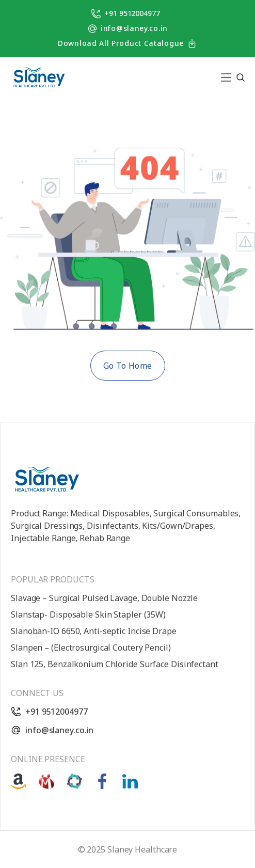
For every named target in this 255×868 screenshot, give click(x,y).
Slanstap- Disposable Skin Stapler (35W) (88, 614)
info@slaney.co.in (128, 29)
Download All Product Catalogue (128, 44)
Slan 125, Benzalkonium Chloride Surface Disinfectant (115, 664)
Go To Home (128, 366)
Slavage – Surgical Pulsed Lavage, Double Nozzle (104, 598)
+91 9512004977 (125, 14)
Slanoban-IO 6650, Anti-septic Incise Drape (94, 631)
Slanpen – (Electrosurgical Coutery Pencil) (91, 648)
